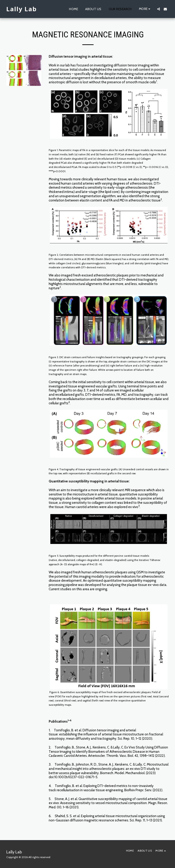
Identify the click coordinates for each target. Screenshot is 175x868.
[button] (159, 9)
